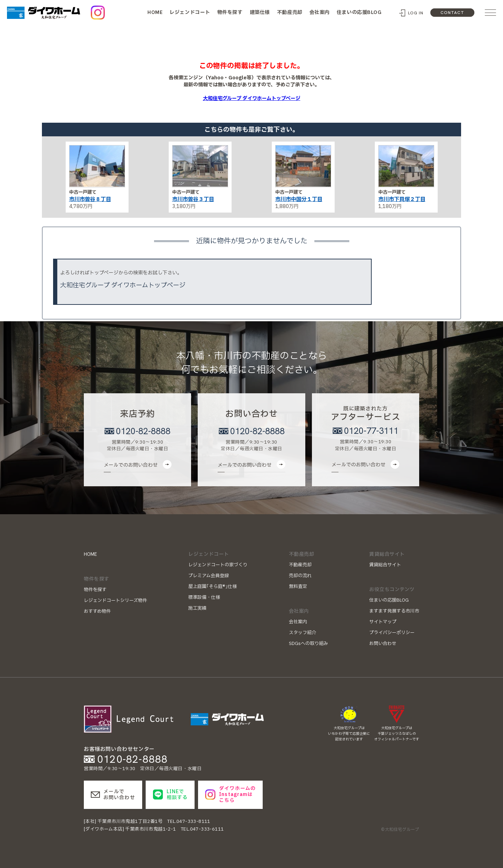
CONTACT (452, 13)
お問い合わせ (383, 644)
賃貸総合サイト (385, 565)
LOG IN (416, 13)
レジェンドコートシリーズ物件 (115, 601)
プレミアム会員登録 (209, 576)
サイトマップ (383, 622)
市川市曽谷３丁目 (193, 199)
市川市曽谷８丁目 (90, 199)
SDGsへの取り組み (308, 644)
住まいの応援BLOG (359, 12)
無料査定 (298, 587)
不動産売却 (290, 12)
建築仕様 (260, 12)
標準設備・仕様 (204, 597)
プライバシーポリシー (392, 633)
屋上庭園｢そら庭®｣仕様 (213, 587)
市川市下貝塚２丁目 (402, 199)
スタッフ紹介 (302, 633)
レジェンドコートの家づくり (218, 565)
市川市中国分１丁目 (299, 199)
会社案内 (320, 12)
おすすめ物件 (97, 611)
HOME (155, 12)
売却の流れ (300, 576)
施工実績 (197, 608)
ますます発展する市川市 (394, 611)
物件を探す (230, 12)
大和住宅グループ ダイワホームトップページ (252, 98)
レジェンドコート (190, 12)
